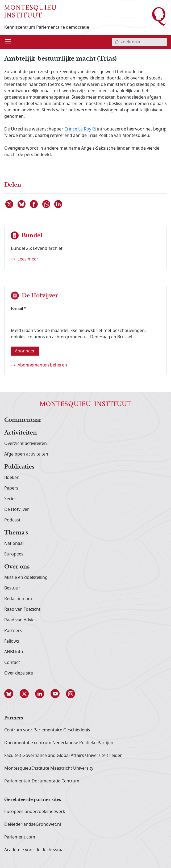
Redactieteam (18, 599)
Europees (14, 554)
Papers (11, 488)
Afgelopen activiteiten (26, 454)
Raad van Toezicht (22, 609)
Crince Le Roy (78, 129)
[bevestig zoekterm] (116, 42)
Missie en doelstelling (26, 578)
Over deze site (19, 673)
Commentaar (23, 420)
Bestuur (12, 588)
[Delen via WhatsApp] (47, 204)
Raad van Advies (20, 620)
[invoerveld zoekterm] (139, 42)
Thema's (16, 533)
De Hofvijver (17, 509)
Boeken (12, 478)
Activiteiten (21, 433)
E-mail (17, 308)
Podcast (12, 520)
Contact (12, 663)
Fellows (12, 641)
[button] (12, 694)
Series (10, 499)
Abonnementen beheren (42, 365)
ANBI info (14, 652)
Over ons (17, 567)
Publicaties (19, 467)
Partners (13, 631)
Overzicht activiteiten (26, 444)
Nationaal (14, 543)
